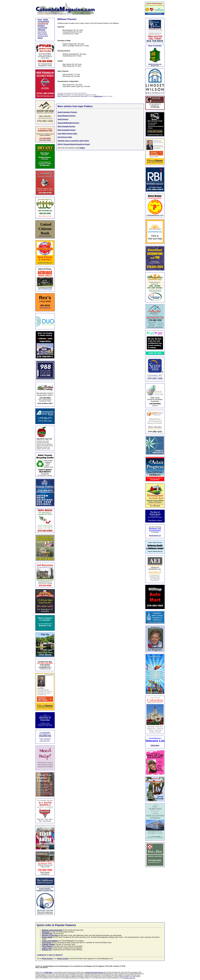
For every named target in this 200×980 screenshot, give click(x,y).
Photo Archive (42, 34)
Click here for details (45, 140)
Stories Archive (43, 36)
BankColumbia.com (155, 64)
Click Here (155, 745)
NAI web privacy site (129, 978)
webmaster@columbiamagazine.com (95, 972)
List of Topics (42, 32)
